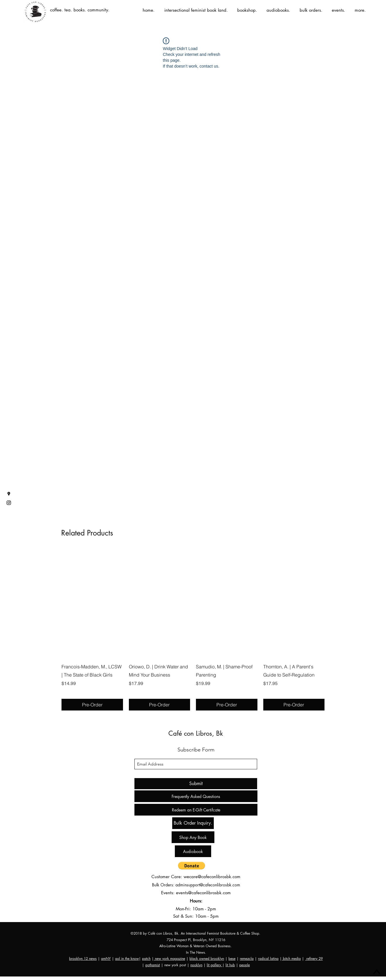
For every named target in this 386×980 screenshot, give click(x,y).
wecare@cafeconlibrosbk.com (212, 877)
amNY (106, 958)
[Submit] (196, 784)
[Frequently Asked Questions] (196, 796)
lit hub (230, 965)
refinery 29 (314, 958)
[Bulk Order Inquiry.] (193, 823)
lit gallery (215, 965)
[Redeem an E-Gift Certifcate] (196, 810)
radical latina (268, 958)
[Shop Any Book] (193, 837)
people (245, 965)
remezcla (247, 958)
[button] (192, 866)
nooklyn (196, 965)
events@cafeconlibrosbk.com (203, 893)
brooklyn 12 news (83, 958)
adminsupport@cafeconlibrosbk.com (208, 885)
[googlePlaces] (9, 494)
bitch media (291, 958)
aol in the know (127, 958)
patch (146, 958)
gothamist (153, 965)
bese (232, 958)
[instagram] (9, 503)
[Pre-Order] (92, 705)
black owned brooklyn (207, 958)
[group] (193, 630)
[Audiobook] (193, 851)
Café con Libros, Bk (196, 733)
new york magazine (169, 958)
